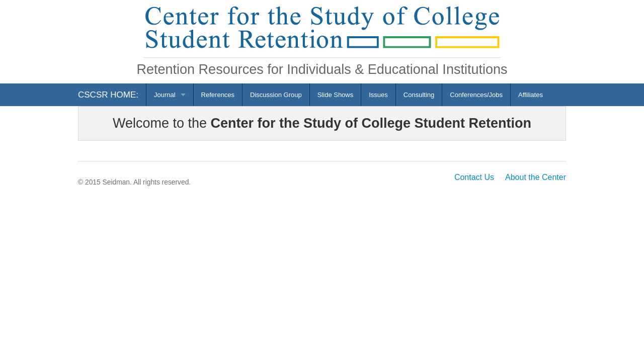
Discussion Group (276, 95)
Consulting (419, 95)
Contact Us (474, 177)
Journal (165, 95)
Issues (378, 95)
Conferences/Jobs (476, 95)
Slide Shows (336, 95)
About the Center (536, 177)
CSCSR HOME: (108, 95)
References (218, 95)
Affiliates (531, 95)
